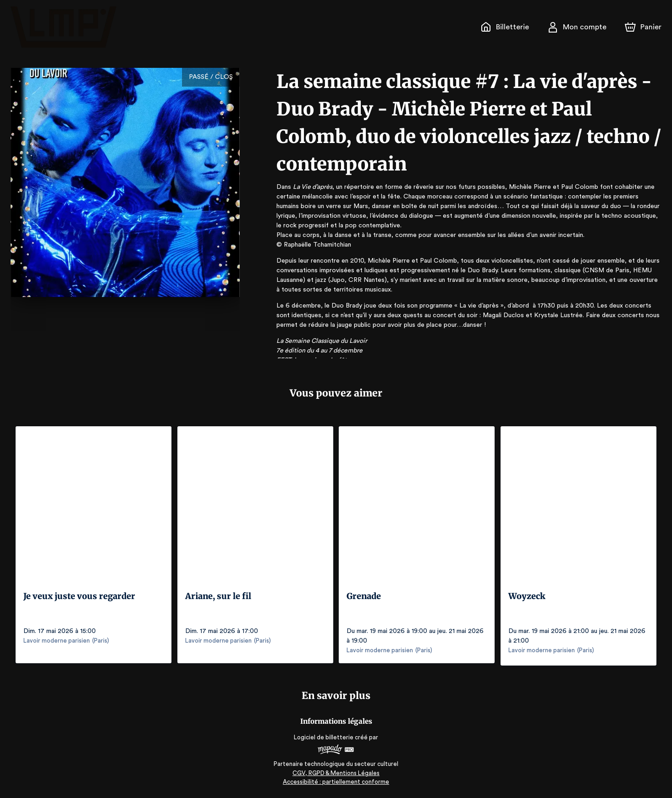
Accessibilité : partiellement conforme (336, 779)
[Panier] (643, 27)
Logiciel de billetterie (324, 735)
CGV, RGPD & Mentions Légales (336, 771)
